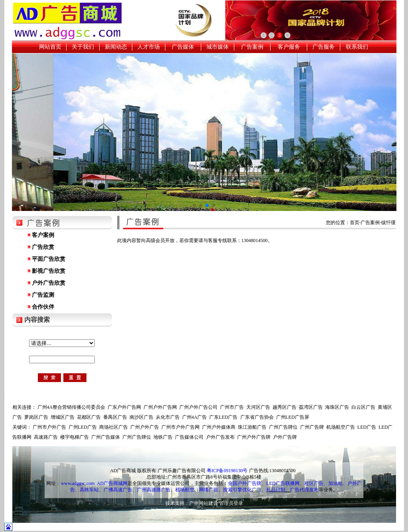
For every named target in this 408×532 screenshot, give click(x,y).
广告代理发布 (304, 490)
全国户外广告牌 (245, 483)
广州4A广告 (195, 417)
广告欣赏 (43, 247)
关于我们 (83, 47)
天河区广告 (258, 407)
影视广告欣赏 (49, 271)
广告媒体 (183, 47)
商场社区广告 (114, 427)
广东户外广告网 (124, 407)
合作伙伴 (43, 307)
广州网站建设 (204, 503)
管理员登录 (231, 503)
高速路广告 (46, 437)
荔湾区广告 (311, 407)
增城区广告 (63, 417)
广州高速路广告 (154, 490)
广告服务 (324, 47)
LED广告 (367, 427)
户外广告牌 (285, 437)
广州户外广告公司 (198, 407)
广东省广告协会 (257, 417)
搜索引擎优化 (237, 490)
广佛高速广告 (118, 490)
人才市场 (149, 47)
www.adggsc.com (77, 483)
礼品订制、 (278, 490)
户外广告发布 (220, 437)
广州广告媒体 (106, 437)
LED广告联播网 (283, 483)
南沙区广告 (141, 417)
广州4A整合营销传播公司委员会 (72, 407)
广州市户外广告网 (180, 427)
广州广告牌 (312, 427)
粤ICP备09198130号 (227, 471)
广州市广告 (232, 407)
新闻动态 (116, 47)
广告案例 (252, 47)
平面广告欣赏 (49, 259)
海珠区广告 (337, 407)
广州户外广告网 (160, 407)
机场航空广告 (341, 427)
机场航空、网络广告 (197, 490)
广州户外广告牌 (254, 437)
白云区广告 (363, 407)
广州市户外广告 (49, 427)
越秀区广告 (284, 407)
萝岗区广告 (36, 417)
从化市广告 (168, 417)
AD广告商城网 (112, 483)
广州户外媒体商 (219, 427)
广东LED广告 (223, 417)
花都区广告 (89, 417)
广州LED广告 (83, 427)
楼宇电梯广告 (75, 437)
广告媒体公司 (189, 437)
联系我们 (357, 47)
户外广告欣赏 (49, 283)
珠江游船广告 (252, 427)
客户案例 (43, 235)
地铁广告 (163, 437)
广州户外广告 (145, 427)
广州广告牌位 (283, 427)
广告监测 (43, 295)
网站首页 (50, 47)
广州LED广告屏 (293, 417)
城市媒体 (218, 47)
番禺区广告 (115, 417)
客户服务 (289, 47)
